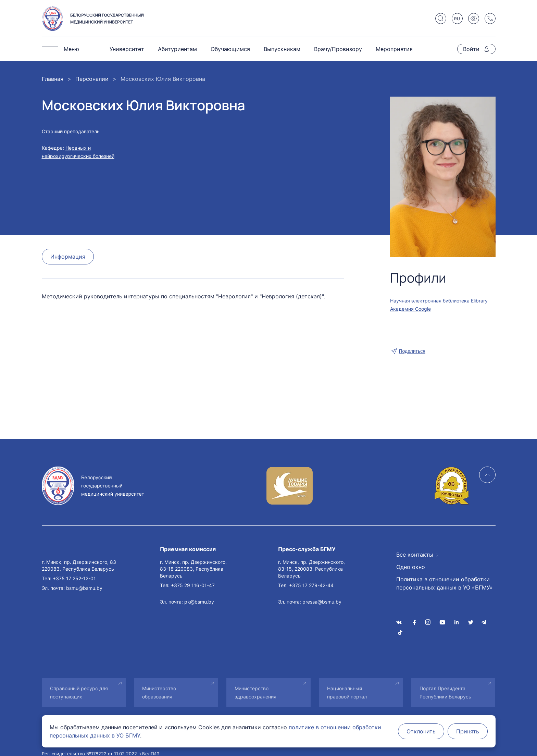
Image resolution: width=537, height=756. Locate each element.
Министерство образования (159, 692)
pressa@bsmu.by (322, 602)
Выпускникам (282, 49)
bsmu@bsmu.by (84, 588)
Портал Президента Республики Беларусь (445, 692)
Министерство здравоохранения (255, 692)
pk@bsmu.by (199, 602)
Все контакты (415, 555)
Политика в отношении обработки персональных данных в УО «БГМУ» (445, 583)
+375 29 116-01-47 (193, 585)
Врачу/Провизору (338, 49)
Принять (468, 731)
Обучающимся (230, 49)
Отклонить (421, 731)
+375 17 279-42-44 (311, 585)
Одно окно (411, 567)
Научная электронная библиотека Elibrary (439, 301)
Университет (127, 49)
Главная (53, 79)
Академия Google (410, 309)
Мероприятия (394, 49)
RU (457, 19)
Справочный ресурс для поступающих (79, 692)
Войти (471, 49)
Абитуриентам (177, 49)
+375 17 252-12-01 (74, 578)
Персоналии (92, 79)
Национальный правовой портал (347, 692)
